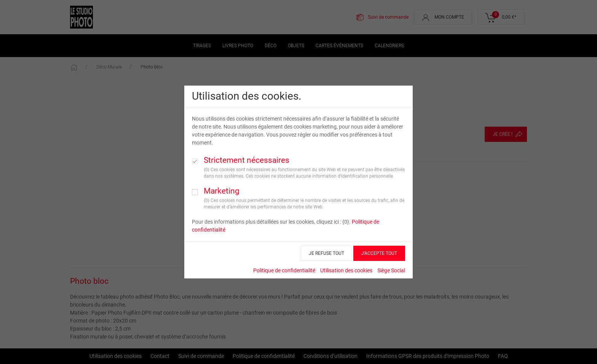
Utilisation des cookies (346, 270)
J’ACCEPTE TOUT (379, 253)
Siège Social (391, 270)
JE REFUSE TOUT (326, 253)
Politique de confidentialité (284, 270)
